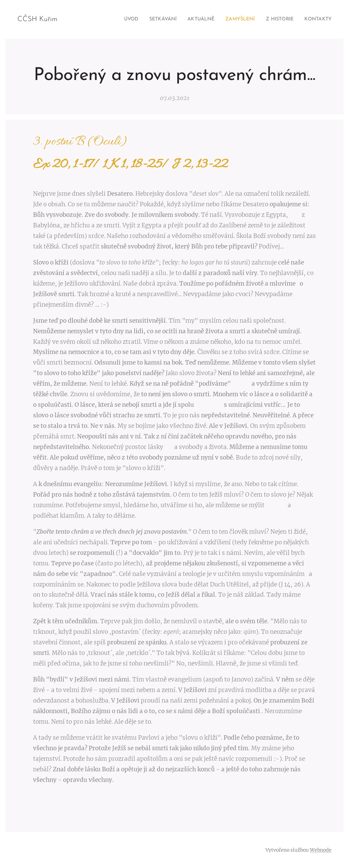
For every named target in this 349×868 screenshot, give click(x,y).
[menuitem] (121, 19)
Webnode (321, 850)
